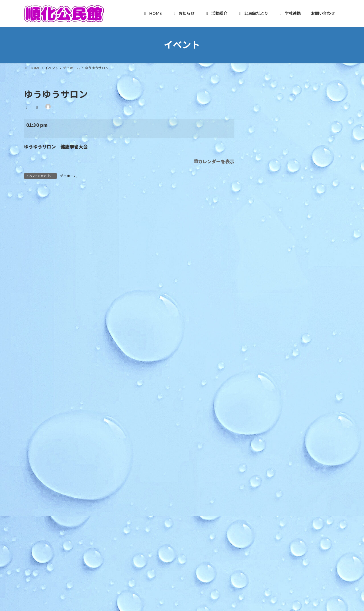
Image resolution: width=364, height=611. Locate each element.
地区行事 (146, 379)
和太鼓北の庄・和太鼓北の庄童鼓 (168, 458)
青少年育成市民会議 (158, 497)
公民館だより (149, 517)
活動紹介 (145, 408)
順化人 (144, 428)
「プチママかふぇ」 (262, 356)
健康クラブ (151, 487)
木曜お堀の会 (153, 448)
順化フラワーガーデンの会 (163, 438)
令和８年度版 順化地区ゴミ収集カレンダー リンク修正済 (290, 295)
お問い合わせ (146, 567)
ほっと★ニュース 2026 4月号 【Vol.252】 (279, 328)
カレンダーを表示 (216, 161)
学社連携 (145, 527)
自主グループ (149, 418)
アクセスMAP (149, 329)
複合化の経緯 (149, 537)
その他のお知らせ (153, 389)
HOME (144, 289)
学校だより (148, 557)
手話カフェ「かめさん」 (264, 342)
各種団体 (146, 478)
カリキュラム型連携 (154, 547)
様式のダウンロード (154, 339)
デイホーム (68, 176)
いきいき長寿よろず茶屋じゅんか (168, 468)
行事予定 (146, 359)
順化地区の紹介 (151, 299)
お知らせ (145, 349)
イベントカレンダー (154, 398)
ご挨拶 (144, 309)
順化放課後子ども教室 (159, 507)
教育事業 (146, 369)
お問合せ (149, 587)
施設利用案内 (149, 319)
